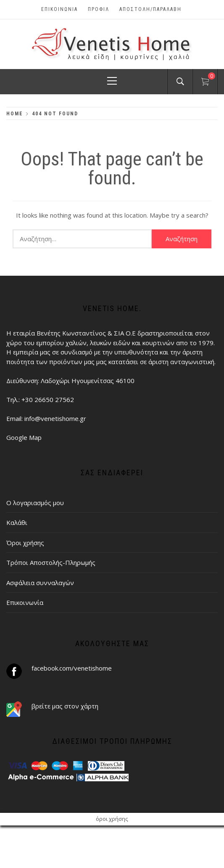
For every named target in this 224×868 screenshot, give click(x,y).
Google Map (24, 437)
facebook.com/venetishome (72, 668)
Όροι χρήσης (25, 543)
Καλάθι (17, 522)
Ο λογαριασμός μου (35, 503)
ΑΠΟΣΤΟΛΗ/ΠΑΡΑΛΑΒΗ (150, 9)
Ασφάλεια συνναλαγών (40, 583)
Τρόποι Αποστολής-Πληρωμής (51, 562)
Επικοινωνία (59, 9)
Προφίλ (99, 9)
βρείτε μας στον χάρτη (65, 706)
